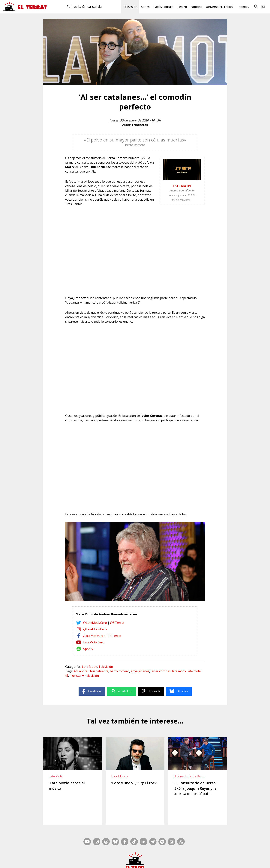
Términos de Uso (169, 862)
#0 (76, 671)
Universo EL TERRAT (220, 7)
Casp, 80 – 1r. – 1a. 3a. (101, 862)
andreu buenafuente (94, 671)
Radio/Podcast (163, 7)
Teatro (182, 7)
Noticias (196, 7)
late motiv (179, 671)
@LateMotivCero (95, 623)
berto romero (120, 671)
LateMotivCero (94, 642)
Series (145, 7)
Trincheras (140, 125)
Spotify (88, 649)
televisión (92, 676)
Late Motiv (89, 667)
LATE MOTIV (182, 186)
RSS (152, 857)
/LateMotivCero (94, 636)
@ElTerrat (117, 623)
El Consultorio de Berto (189, 776)
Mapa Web (141, 857)
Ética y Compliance (146, 862)
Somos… (244, 7)
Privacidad (208, 862)
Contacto (81, 862)
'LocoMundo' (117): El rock (134, 783)
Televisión (130, 7)
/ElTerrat (115, 636)
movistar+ (77, 676)
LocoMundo (120, 776)
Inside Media (164, 857)
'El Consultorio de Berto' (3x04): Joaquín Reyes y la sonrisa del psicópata (195, 788)
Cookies (196, 862)
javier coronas (161, 671)
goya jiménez (140, 671)
